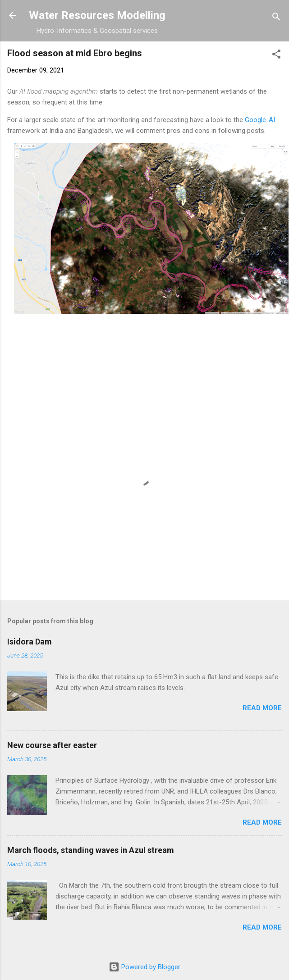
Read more (262, 708)
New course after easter (52, 745)
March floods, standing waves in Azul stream (91, 850)
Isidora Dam (30, 642)
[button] (276, 56)
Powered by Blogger (144, 967)
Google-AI (260, 120)
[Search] (276, 18)
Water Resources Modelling (97, 15)
